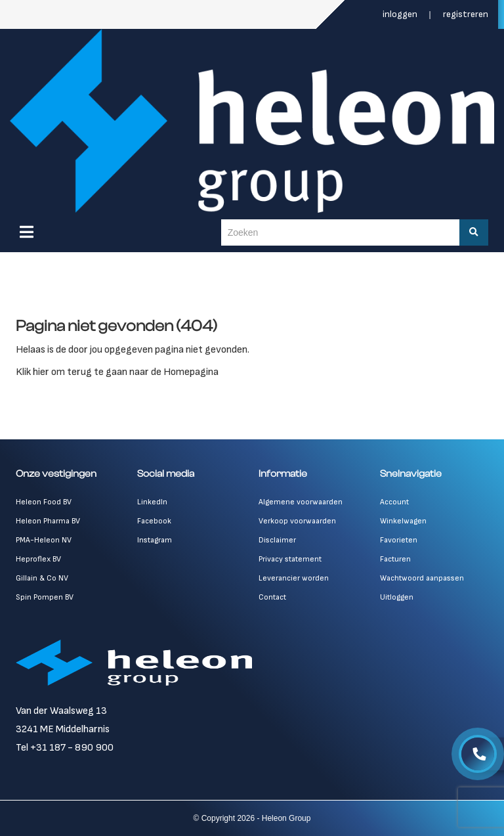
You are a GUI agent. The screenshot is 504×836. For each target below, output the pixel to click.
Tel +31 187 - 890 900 (65, 748)
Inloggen (401, 14)
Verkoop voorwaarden (297, 521)
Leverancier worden (294, 578)
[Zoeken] (474, 232)
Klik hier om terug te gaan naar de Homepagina (117, 372)
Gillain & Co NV (42, 578)
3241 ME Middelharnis (63, 729)
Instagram (155, 540)
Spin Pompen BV (45, 597)
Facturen (395, 559)
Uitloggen (397, 597)
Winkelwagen (403, 521)
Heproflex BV (38, 559)
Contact (272, 597)
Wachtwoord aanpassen (422, 578)
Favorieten (399, 540)
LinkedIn (152, 502)
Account (394, 502)
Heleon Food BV (44, 502)
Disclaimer (277, 540)
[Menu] (27, 232)
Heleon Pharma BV (48, 521)
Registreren (466, 14)
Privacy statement (290, 559)
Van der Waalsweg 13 (61, 711)
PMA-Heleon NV (44, 540)
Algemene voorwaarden (301, 502)
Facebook (154, 521)
